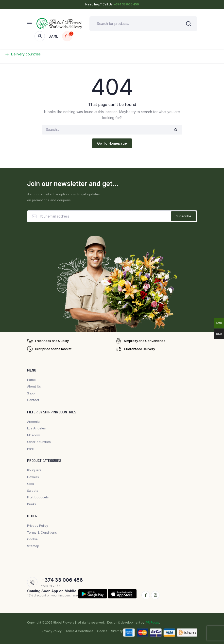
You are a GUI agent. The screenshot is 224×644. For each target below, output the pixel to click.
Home (32, 380)
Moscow (34, 435)
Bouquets (34, 470)
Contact (33, 400)
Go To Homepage (112, 144)
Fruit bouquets (38, 497)
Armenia (33, 422)
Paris (31, 449)
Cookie (32, 539)
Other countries (39, 442)
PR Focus (153, 622)
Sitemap (33, 546)
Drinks (32, 504)
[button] (112, 56)
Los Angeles (36, 428)
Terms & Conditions (42, 532)
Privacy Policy (38, 526)
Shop (31, 393)
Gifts (31, 484)
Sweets (33, 491)
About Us (34, 387)
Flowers (33, 477)
